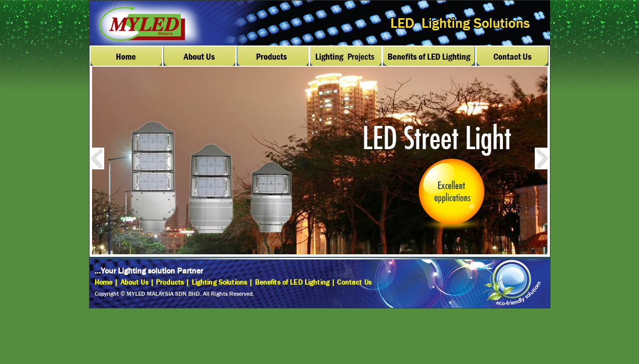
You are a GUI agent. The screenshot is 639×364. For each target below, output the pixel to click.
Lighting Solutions (220, 282)
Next (547, 160)
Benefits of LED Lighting (292, 282)
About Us (134, 282)
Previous (102, 160)
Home (104, 282)
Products (170, 282)
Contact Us (354, 282)
